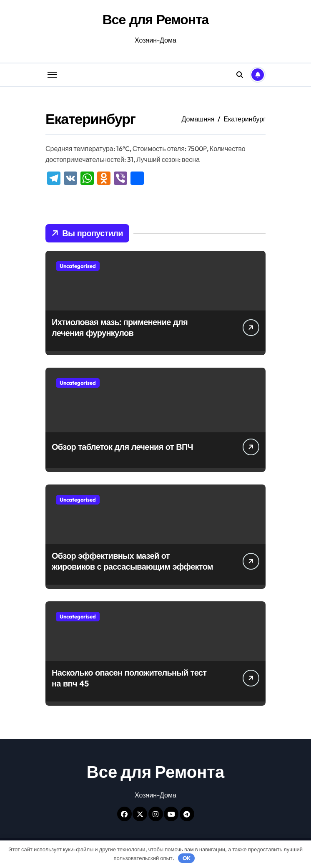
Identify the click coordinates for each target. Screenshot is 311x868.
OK (187, 858)
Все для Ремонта (155, 19)
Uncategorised (78, 266)
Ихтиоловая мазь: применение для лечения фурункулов (120, 327)
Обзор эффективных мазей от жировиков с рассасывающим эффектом (132, 561)
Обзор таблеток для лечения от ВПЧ (122, 447)
